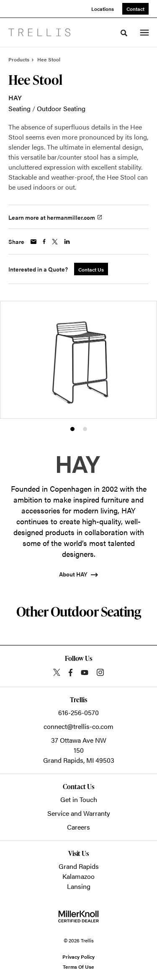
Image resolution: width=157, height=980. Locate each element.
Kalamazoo (78, 876)
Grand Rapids (79, 866)
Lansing (79, 886)
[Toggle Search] (124, 33)
